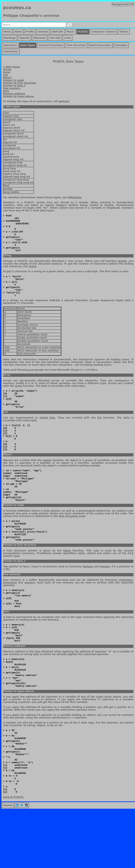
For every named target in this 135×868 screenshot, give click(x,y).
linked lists (47, 433)
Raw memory (12, 88)
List (5, 75)
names (47, 481)
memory (30, 614)
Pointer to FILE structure (20, 83)
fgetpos (88, 598)
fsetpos (105, 598)
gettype (64, 101)
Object (7, 78)
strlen (32, 274)
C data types (11, 67)
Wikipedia (75, 197)
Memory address (14, 94)
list (99, 433)
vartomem (126, 612)
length (122, 269)
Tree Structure (68, 544)
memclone (10, 614)
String (7, 70)
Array (7, 72)
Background (120, 4)
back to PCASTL (13, 855)
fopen (67, 582)
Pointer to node (13, 80)
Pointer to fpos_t (14, 86)
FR (132, 4)
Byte (6, 91)
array (18, 398)
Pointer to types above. (19, 96)
